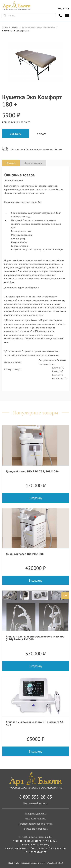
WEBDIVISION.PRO (55, 863)
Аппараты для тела (36, 818)
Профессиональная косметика (36, 824)
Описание (11, 163)
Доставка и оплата (33, 163)
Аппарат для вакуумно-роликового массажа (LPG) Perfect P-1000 (35, 638)
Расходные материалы (36, 829)
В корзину (35, 498)
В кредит (41, 133)
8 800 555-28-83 (36, 797)
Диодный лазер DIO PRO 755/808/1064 (32, 471)
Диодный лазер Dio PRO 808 (25, 554)
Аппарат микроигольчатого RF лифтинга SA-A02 (35, 723)
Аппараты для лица (36, 813)
